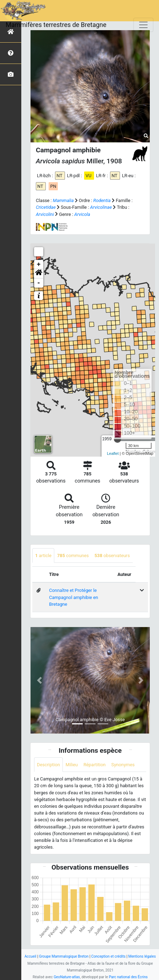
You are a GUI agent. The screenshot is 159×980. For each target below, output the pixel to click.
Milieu (72, 765)
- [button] (39, 283)
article (43, 556)
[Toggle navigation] (143, 25)
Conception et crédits (108, 956)
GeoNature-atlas (67, 977)
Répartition (94, 765)
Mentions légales (142, 956)
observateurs (112, 556)
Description (48, 765)
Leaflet (113, 453)
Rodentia (102, 200)
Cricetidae (46, 207)
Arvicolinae (101, 207)
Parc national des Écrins (128, 977)
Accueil (30, 956)
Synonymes (123, 765)
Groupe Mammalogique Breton (64, 956)
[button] (39, 274)
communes (73, 556)
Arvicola (82, 214)
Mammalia (63, 200)
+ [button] (39, 265)
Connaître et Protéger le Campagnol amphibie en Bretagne (73, 597)
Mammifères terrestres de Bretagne (56, 25)
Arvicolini (45, 214)
